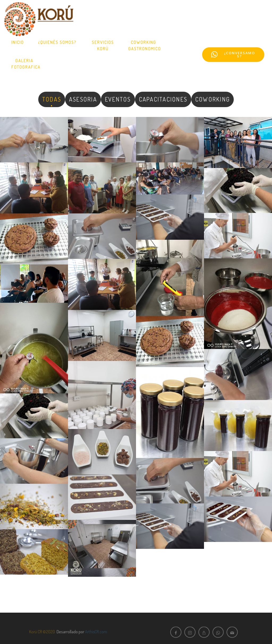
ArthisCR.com (96, 635)
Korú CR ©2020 (42, 635)
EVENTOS (118, 99)
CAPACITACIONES (163, 99)
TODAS (52, 99)
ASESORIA (83, 99)
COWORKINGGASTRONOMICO (145, 45)
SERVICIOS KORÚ (103, 45)
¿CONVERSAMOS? (233, 55)
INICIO (18, 42)
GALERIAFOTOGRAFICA (26, 64)
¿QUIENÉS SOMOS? (58, 42)
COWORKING (212, 99)
